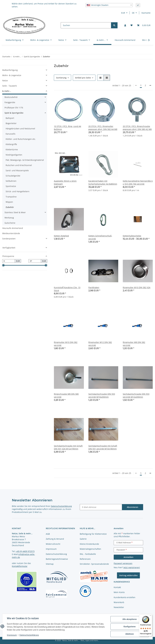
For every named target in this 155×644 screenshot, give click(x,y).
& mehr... (7, 91)
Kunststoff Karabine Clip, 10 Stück (67, 289)
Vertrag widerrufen (128, 575)
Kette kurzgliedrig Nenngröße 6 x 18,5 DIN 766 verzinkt (138, 182)
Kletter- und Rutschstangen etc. (21, 139)
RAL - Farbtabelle (88, 554)
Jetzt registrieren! (132, 567)
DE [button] (133, 13)
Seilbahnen (11, 181)
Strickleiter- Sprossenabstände (94, 564)
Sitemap (50, 564)
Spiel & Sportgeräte (14, 113)
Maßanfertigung (10, 70)
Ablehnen (129, 634)
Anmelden (128, 557)
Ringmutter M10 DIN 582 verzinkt (66, 344)
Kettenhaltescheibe (132, 236)
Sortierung (61, 78)
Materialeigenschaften (90, 549)
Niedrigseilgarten (14, 155)
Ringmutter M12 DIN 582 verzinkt (100, 344)
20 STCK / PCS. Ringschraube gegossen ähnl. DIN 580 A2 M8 (137, 128)
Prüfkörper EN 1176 (14, 108)
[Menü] (150, 616)
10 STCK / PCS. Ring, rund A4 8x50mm (67, 128)
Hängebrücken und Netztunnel (20, 129)
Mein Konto (119, 592)
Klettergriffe (11, 144)
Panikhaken (94, 287)
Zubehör (10, 207)
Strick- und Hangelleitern (18, 191)
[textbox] (109, 5)
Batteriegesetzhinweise (57, 559)
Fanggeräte (10, 102)
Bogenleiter (11, 123)
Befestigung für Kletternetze (93, 534)
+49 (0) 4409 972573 (25, 551)
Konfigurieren (129, 627)
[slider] (3, 265)
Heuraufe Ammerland (13, 228)
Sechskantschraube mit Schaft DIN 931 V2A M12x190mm (68, 447)
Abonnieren (133, 507)
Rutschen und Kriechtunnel (19, 165)
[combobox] (109, 5)
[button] (125, 25)
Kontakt (117, 587)
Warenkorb (119, 602)
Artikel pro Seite (83, 78)
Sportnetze (11, 186)
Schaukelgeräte (13, 176)
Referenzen (85, 559)
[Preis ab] (9, 261)
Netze (5, 81)
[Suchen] (86, 25)
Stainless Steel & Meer (15, 212)
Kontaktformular (20, 566)
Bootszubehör (11, 97)
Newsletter (119, 607)
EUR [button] (123, 13)
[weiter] (150, 85)
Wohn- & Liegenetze (12, 75)
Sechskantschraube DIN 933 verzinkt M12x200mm (136, 395)
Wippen (9, 202)
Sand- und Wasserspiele (17, 170)
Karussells (11, 134)
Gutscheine (10, 223)
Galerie (83, 539)
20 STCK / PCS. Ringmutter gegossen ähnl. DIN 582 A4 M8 (103, 128)
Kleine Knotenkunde (89, 544)
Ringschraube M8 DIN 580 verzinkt (66, 395)
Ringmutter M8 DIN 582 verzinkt (134, 344)
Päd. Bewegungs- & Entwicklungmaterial (25, 160)
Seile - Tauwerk (9, 86)
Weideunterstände (11, 233)
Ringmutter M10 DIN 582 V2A (137, 287)
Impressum (12, 635)
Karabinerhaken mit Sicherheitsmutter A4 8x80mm (103, 182)
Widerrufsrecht (53, 544)
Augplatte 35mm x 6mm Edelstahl (65, 182)
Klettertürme (12, 149)
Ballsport (10, 118)
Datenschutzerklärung (29, 635)
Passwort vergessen (123, 563)
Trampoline (11, 197)
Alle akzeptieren (129, 619)
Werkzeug (9, 218)
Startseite (146, 13)
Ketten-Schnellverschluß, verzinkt (100, 237)
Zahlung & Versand (55, 539)
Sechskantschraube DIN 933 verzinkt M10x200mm (102, 395)
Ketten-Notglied (61, 236)
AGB (48, 534)
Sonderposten (9, 239)
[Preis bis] (35, 261)
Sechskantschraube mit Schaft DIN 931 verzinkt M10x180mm (103, 447)
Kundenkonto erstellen (125, 597)
